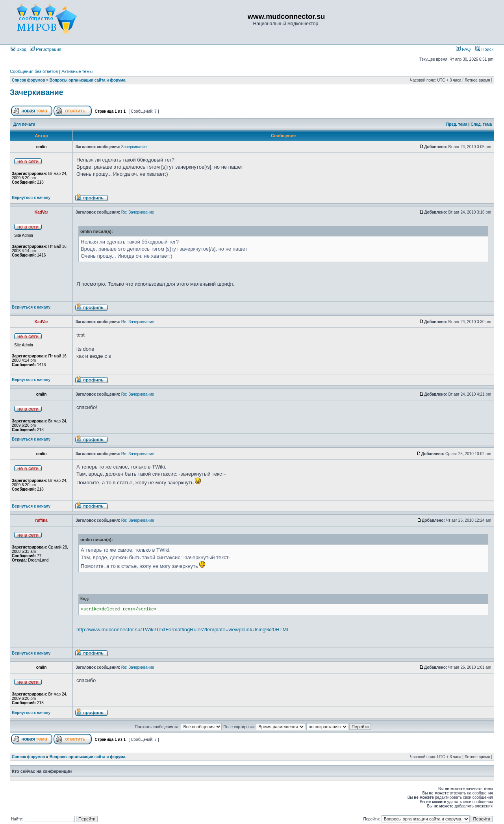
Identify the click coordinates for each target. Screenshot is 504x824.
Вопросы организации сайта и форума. (88, 80)
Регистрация (45, 49)
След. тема (481, 124)
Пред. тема (457, 124)
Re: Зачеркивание (138, 212)
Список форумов (29, 80)
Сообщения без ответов (34, 71)
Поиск (484, 49)
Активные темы (77, 71)
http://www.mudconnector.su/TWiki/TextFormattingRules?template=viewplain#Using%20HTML (183, 630)
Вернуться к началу (31, 198)
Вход (19, 49)
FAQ (463, 49)
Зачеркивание (37, 92)
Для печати (24, 124)
